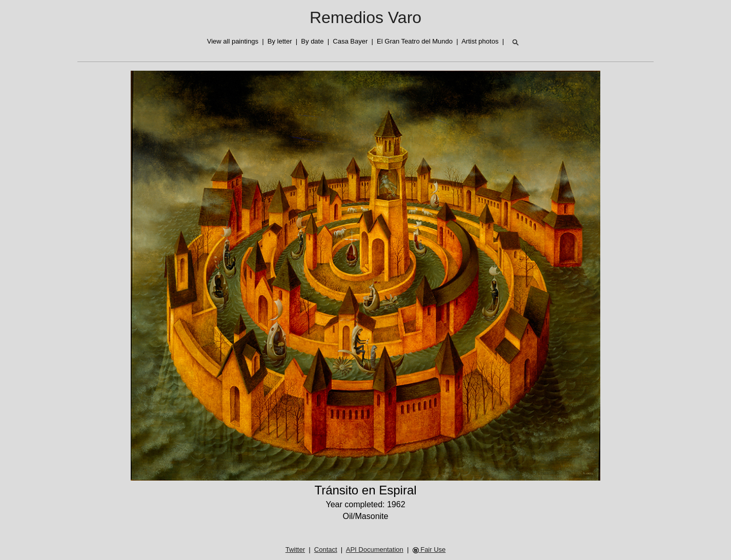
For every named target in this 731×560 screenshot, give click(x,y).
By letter (280, 41)
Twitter (295, 549)
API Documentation (375, 549)
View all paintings (233, 41)
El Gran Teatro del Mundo (415, 41)
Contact (326, 549)
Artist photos (480, 41)
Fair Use (429, 549)
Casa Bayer (350, 41)
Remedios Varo (365, 17)
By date (312, 41)
